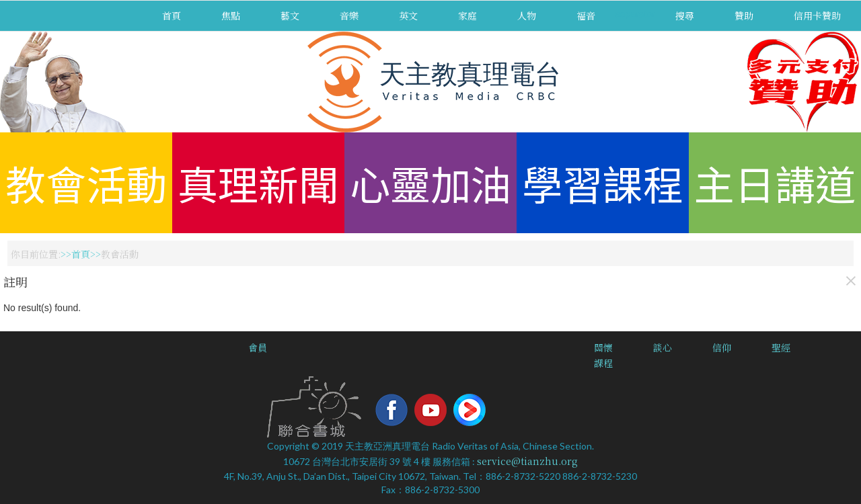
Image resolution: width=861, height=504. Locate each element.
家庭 (467, 15)
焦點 (231, 15)
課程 (603, 363)
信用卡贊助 (817, 15)
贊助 (744, 15)
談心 (663, 347)
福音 (586, 15)
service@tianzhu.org (527, 461)
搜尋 (685, 15)
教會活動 (86, 182)
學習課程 (603, 182)
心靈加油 (430, 182)
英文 (408, 15)
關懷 (603, 347)
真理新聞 (258, 182)
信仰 (722, 347)
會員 (258, 347)
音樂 (349, 15)
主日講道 (775, 182)
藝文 (290, 15)
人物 (527, 15)
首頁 (172, 15)
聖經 (781, 347)
